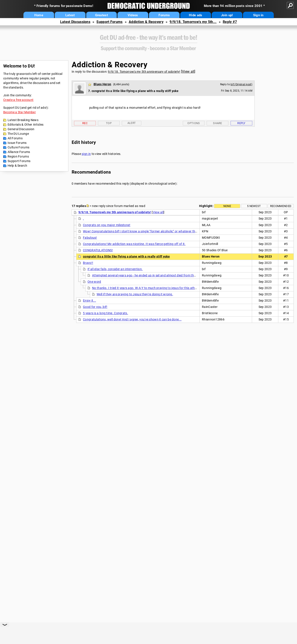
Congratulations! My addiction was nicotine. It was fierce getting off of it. (134, 244)
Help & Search (17, 166)
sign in (86, 154)
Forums (164, 15)
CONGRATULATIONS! (98, 250)
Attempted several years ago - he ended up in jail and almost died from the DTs (147, 275)
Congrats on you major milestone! (107, 225)
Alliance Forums (19, 152)
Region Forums (18, 156)
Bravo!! (88, 263)
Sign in (258, 15)
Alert (132, 123)
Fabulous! (90, 238)
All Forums (15, 138)
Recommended (281, 206)
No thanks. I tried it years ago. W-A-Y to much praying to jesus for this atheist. (146, 288)
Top (109, 123)
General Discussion (21, 129)
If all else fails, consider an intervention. (115, 269)
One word (94, 282)
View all (188, 71)
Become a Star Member (20, 112)
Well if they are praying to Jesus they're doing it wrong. (135, 294)
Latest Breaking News (23, 120)
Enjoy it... (89, 301)
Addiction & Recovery (146, 22)
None (227, 206)
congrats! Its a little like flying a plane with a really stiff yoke (126, 256)
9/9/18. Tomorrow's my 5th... (193, 22)
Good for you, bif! (95, 307)
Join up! (227, 15)
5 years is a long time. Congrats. (106, 313)
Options (194, 123)
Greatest (101, 15)
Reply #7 (230, 22)
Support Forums (109, 22)
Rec (85, 123)
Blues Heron (102, 84)
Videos (133, 15)
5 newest (254, 206)
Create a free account (18, 100)
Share (218, 123)
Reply (241, 123)
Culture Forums (18, 147)
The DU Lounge (18, 134)
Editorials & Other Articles (26, 125)
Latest (70, 15)
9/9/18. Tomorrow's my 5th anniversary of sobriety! (144, 72)
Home (39, 15)
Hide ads (196, 15)
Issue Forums (17, 143)
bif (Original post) (241, 84)
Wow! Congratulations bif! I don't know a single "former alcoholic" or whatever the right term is (149, 231)
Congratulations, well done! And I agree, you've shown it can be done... (132, 319)
